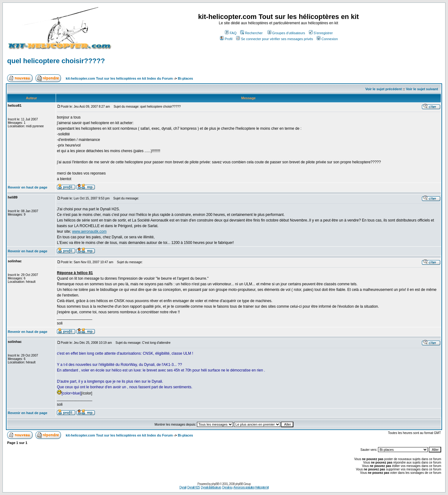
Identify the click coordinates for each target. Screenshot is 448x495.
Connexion (327, 39)
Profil (226, 39)
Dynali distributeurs (211, 487)
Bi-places (185, 78)
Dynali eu (227, 487)
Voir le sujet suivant (422, 89)
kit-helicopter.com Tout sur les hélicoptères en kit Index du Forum (119, 78)
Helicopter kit (262, 487)
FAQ (231, 33)
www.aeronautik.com (89, 231)
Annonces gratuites (244, 487)
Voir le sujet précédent (383, 89)
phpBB (215, 484)
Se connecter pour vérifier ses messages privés (275, 39)
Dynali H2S (194, 487)
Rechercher (251, 33)
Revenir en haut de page (28, 187)
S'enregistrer (321, 33)
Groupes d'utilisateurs (286, 33)
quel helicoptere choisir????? (56, 61)
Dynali (183, 487)
